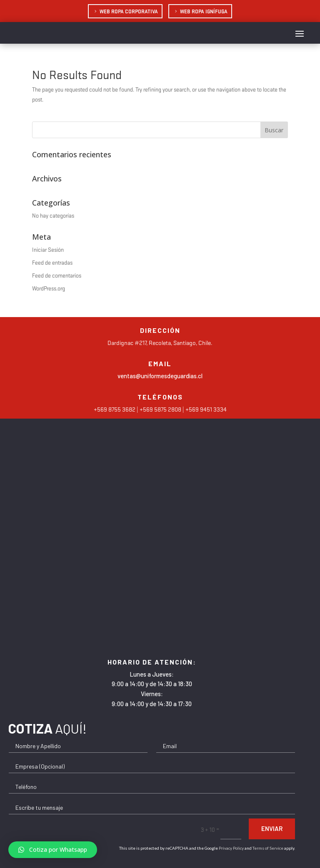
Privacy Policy (231, 848)
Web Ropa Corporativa (129, 11)
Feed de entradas (52, 262)
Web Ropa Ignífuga (204, 11)
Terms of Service (268, 848)
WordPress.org (49, 288)
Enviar (272, 828)
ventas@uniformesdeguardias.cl (160, 376)
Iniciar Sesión (48, 249)
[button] (53, 850)
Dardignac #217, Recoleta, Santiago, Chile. (160, 342)
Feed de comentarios (57, 275)
